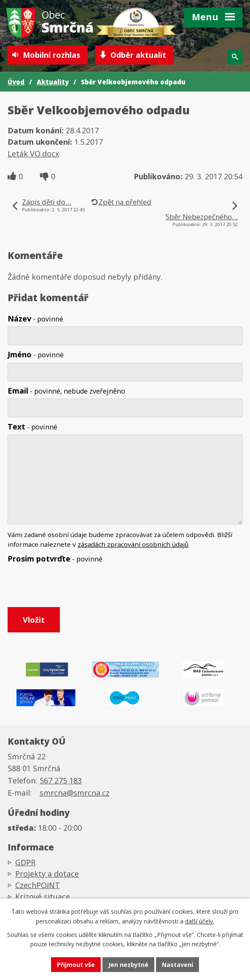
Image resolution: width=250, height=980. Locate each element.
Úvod (16, 82)
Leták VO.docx (33, 154)
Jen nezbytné (128, 965)
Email (66, 391)
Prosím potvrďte (55, 559)
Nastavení (177, 965)
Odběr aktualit (138, 55)
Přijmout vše (76, 965)
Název (35, 319)
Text (32, 427)
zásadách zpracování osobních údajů (133, 544)
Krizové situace (43, 896)
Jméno (36, 354)
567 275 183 (61, 780)
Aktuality (53, 82)
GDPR (25, 862)
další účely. (200, 921)
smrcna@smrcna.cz (75, 793)
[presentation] (70, 587)
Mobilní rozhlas (51, 55)
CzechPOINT (38, 885)
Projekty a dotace (47, 874)
